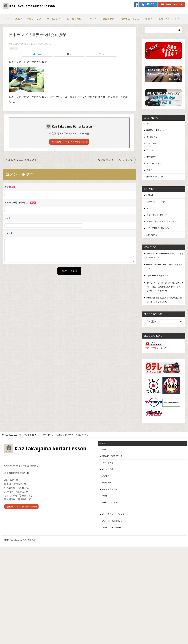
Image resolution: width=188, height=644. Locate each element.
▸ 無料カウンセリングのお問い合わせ (69, 142)
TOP (7, 19)
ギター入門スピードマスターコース (164, 229)
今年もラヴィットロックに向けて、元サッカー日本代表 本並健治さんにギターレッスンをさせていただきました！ (165, 295)
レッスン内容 (74, 19)
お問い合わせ (153, 243)
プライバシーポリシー (113, 542)
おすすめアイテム (130, 19)
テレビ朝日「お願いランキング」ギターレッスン (112, 161)
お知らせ (151, 200)
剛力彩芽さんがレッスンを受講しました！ (24, 161)
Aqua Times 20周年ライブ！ (160, 284)
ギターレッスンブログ (157, 207)
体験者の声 (109, 19)
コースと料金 (54, 19)
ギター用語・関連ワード (158, 221)
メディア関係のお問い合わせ (160, 236)
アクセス (92, 19)
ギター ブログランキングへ (157, 356)
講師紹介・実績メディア (28, 19)
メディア (14, 48)
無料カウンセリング (169, 19)
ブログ (149, 19)
